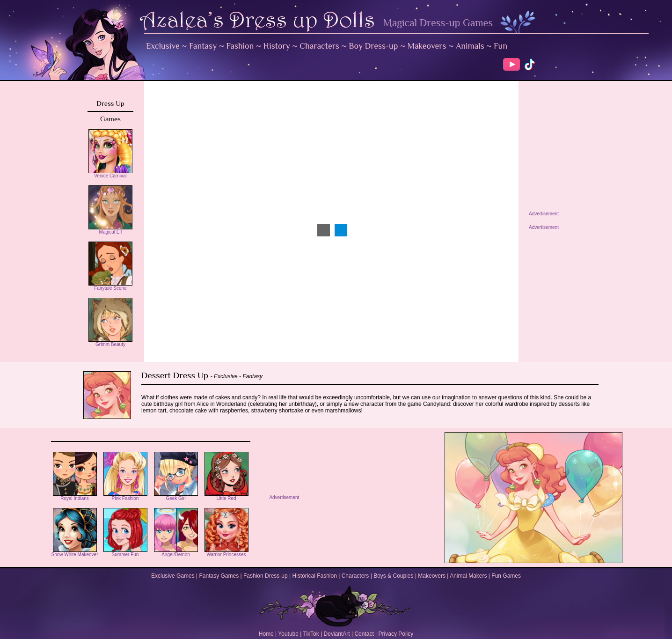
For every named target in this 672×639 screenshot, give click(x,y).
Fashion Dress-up (266, 576)
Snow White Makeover (74, 552)
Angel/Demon (176, 552)
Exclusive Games (173, 576)
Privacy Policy (396, 634)
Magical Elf (110, 230)
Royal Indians (75, 496)
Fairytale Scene (110, 286)
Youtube (288, 634)
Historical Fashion (315, 576)
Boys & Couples (393, 576)
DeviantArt (337, 634)
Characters (319, 46)
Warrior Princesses (226, 552)
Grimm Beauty (110, 342)
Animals (470, 46)
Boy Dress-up (373, 46)
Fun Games (506, 576)
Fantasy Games (219, 576)
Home (266, 634)
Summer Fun (125, 552)
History (277, 46)
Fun (500, 46)
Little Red (226, 496)
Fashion (240, 46)
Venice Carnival (110, 174)
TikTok (311, 634)
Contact (364, 634)
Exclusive (163, 46)
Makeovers (427, 46)
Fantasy (203, 46)
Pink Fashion (125, 496)
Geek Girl (176, 496)
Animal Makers (468, 576)
